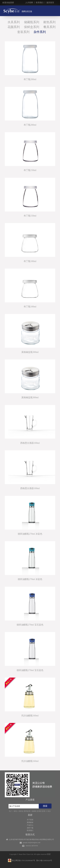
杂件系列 (40, 32)
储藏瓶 (34, 811)
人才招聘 (29, 3)
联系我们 (40, 3)
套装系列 (23, 32)
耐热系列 (49, 22)
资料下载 (30, 828)
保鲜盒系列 (32, 27)
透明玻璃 (27, 811)
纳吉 (49, 811)
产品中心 (30, 825)
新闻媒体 (30, 822)
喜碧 (49, 854)
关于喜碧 (30, 820)
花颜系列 (14, 27)
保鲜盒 (21, 811)
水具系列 (14, 22)
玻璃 (44, 811)
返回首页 (50, 3)
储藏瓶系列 (32, 22)
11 (46, 811)
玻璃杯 (39, 811)
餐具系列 (49, 27)
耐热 (15, 811)
